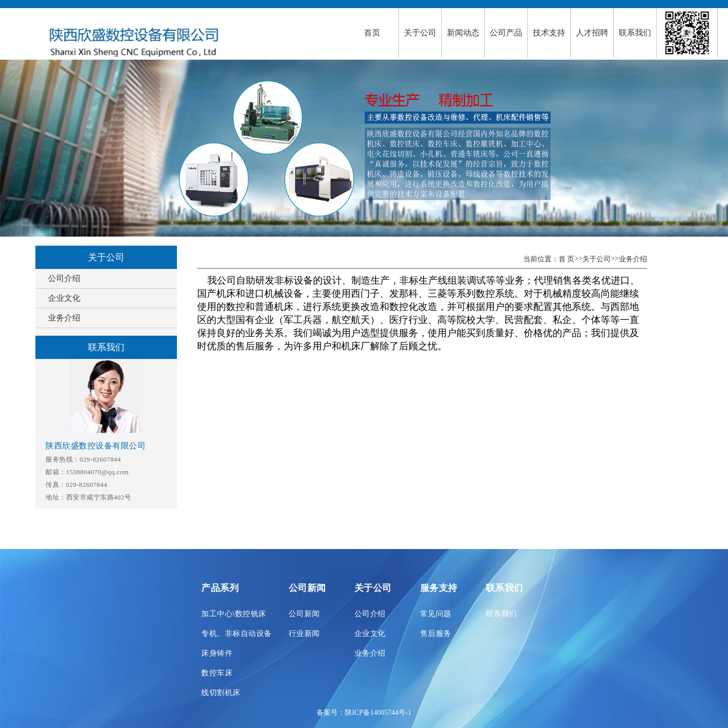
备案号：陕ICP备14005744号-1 (364, 713)
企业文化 (64, 298)
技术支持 (549, 33)
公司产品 (506, 33)
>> (578, 259)
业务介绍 (64, 318)
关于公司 (420, 33)
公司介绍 (64, 278)
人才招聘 (592, 33)
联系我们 (635, 33)
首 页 (567, 259)
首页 (372, 33)
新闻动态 (463, 33)
